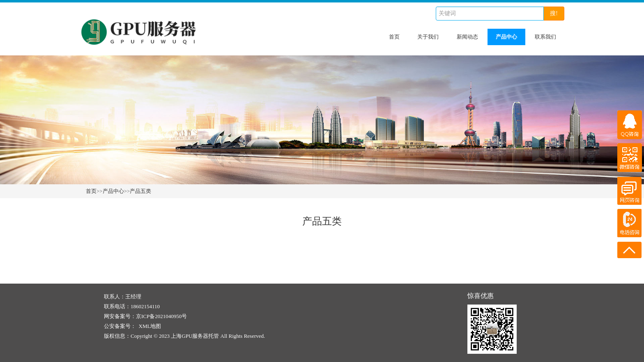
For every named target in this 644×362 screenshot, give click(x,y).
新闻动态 (467, 37)
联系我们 (545, 37)
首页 (394, 37)
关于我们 (428, 37)
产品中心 (506, 37)
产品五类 (140, 191)
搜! (554, 13)
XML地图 (150, 326)
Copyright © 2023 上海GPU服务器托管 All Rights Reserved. (198, 336)
